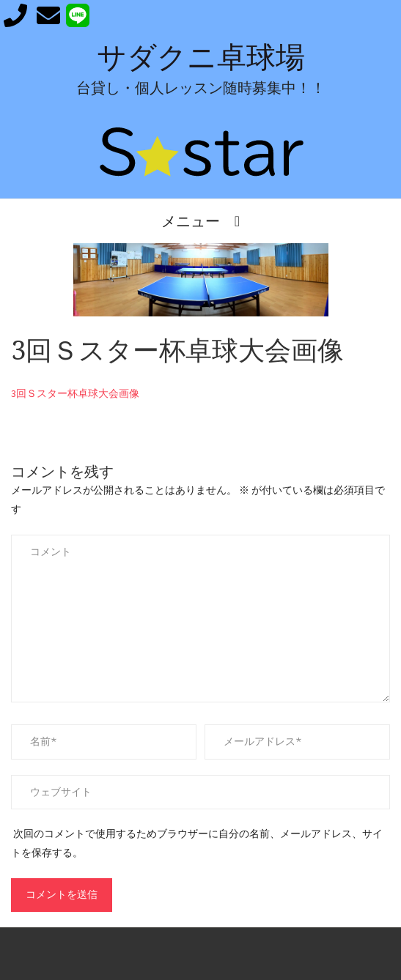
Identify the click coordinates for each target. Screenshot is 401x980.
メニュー (191, 221)
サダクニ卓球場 (201, 57)
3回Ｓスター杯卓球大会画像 (75, 393)
